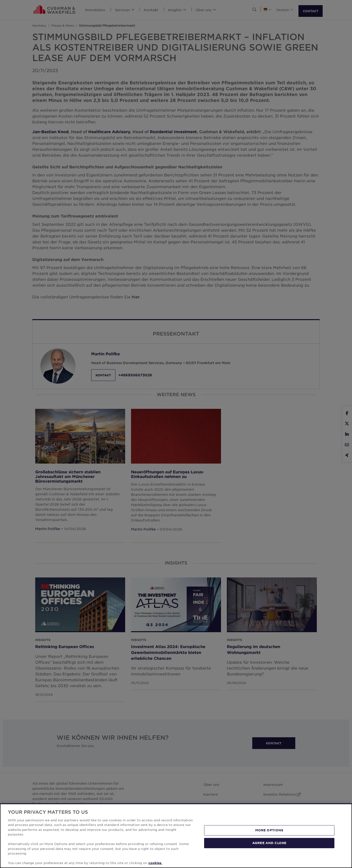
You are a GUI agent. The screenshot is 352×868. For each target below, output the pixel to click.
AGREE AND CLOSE (269, 843)
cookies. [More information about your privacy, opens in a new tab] (155, 863)
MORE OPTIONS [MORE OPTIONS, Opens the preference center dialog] (269, 830)
